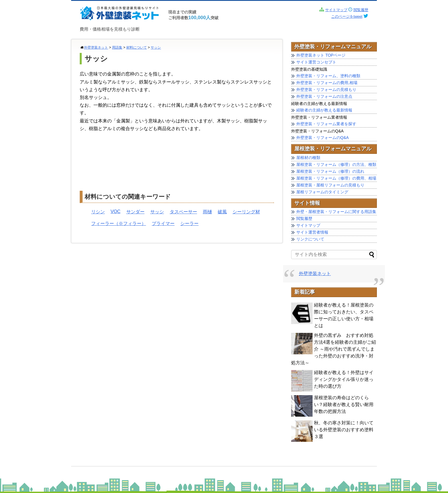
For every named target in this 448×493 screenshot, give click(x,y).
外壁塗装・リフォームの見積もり (326, 90)
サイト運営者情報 (312, 232)
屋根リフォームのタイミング (322, 192)
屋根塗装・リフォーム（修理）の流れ (330, 171)
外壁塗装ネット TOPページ (321, 55)
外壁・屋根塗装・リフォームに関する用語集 (336, 212)
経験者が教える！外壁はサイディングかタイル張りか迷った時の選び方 (344, 379)
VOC (116, 211)
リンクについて (310, 239)
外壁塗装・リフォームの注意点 (324, 96)
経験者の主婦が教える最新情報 (324, 110)
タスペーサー (183, 212)
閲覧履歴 (361, 10)
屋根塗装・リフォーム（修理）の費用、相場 (336, 178)
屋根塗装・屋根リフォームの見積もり (330, 185)
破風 (222, 212)
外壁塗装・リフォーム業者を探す (326, 124)
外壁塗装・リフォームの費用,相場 (327, 83)
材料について (137, 47)
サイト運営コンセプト (316, 62)
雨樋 (207, 212)
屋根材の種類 (308, 158)
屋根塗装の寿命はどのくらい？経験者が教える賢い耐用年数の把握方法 (344, 404)
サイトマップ (336, 10)
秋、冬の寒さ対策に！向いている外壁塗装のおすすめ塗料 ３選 (344, 430)
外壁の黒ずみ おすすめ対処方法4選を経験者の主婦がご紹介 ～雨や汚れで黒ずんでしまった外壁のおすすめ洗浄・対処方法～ (334, 349)
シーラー (189, 223)
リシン (98, 212)
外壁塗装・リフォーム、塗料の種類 (328, 76)
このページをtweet (347, 16)
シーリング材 (246, 212)
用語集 (117, 47)
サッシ (156, 47)
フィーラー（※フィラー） (119, 223)
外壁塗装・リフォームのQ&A (323, 138)
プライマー (163, 223)
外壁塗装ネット (96, 47)
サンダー (135, 212)
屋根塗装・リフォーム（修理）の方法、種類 (336, 164)
